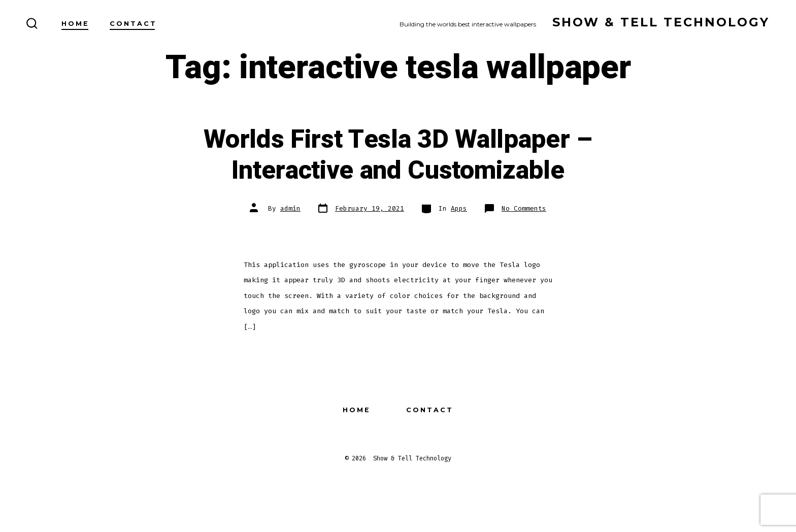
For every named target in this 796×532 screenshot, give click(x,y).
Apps (459, 208)
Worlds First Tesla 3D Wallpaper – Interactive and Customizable (398, 155)
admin (290, 208)
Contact (133, 24)
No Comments (524, 208)
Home (75, 24)
